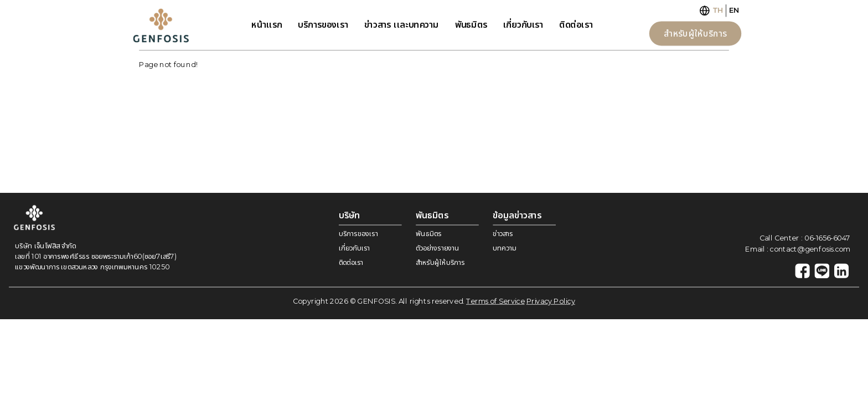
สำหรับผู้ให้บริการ (695, 34)
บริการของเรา (323, 25)
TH (718, 10)
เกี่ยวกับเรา (523, 25)
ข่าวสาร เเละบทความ (402, 25)
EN (734, 10)
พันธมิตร (471, 25)
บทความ (504, 248)
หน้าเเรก (267, 25)
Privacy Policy (551, 301)
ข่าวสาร (503, 234)
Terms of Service (495, 301)
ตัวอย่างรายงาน (437, 248)
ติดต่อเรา (576, 25)
